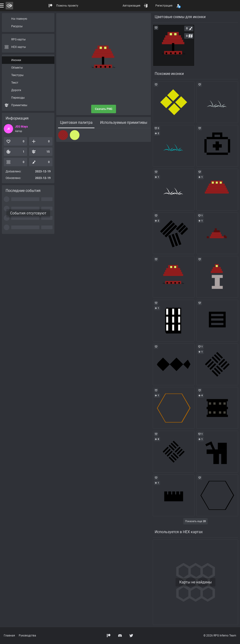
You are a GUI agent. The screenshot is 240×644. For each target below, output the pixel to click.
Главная (9, 636)
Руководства (27, 636)
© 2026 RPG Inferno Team (220, 636)
